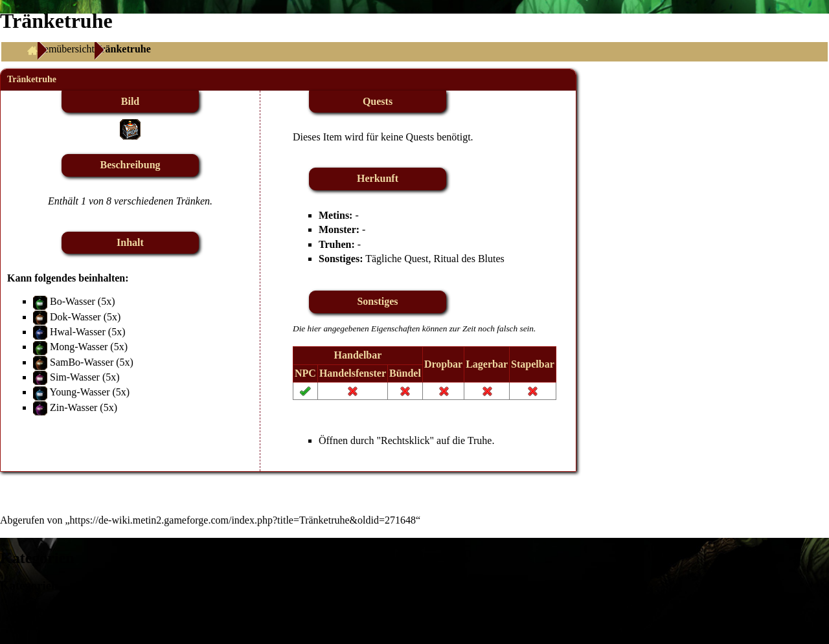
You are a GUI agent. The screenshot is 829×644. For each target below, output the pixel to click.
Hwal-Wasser (78, 332)
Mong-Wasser (79, 347)
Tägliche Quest (397, 259)
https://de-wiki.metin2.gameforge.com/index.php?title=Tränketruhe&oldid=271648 (243, 520)
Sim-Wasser (75, 377)
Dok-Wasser (75, 317)
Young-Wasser (79, 392)
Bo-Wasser (73, 301)
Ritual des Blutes (469, 259)
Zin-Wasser (74, 407)
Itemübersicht (66, 49)
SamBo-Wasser (82, 362)
